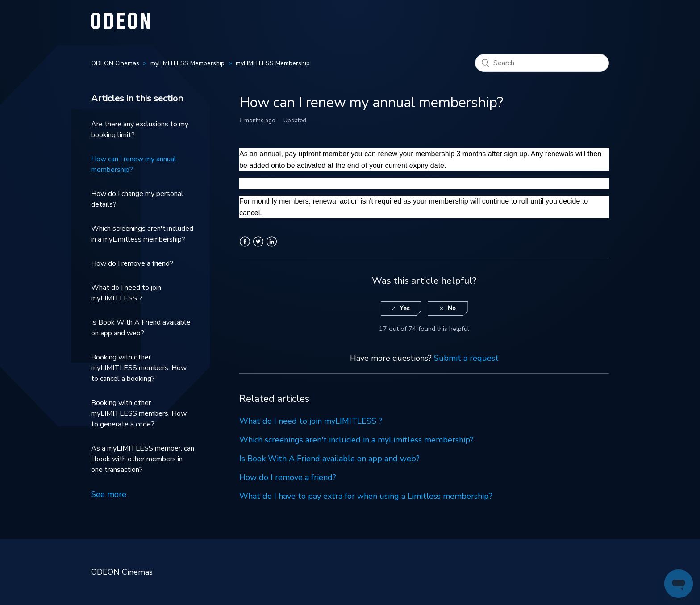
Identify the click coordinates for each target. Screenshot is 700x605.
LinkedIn (272, 247)
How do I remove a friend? (132, 263)
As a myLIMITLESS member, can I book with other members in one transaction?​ (143, 459)
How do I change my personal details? (137, 199)
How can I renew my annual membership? (134, 164)
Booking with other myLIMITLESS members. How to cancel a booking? (139, 368)
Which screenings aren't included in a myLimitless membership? (142, 234)
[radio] (401, 309)
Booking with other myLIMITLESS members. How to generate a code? (139, 413)
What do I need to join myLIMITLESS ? (126, 293)
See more (109, 494)
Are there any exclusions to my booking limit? (140, 129)
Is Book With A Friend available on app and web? (141, 328)
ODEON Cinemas (115, 63)
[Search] (542, 63)
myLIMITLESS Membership (187, 63)
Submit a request (466, 358)
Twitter (258, 247)
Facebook (245, 247)
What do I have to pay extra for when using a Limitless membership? (366, 496)
